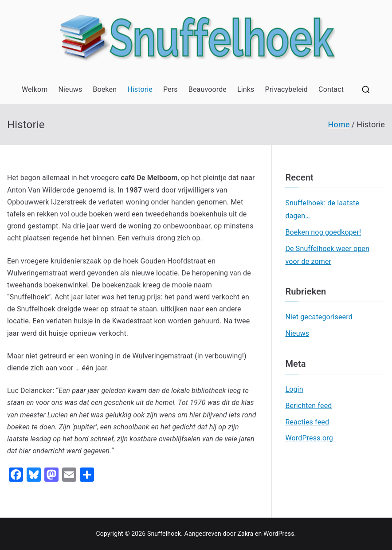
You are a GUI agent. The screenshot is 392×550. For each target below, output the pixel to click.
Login (294, 389)
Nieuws (70, 89)
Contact (331, 89)
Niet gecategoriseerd (319, 317)
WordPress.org (309, 438)
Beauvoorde (208, 89)
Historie (140, 89)
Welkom (35, 89)
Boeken (105, 89)
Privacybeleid (287, 89)
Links (246, 89)
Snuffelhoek (164, 534)
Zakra (245, 534)
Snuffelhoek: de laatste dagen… (322, 209)
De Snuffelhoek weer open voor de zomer (327, 255)
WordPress (279, 534)
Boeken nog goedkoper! (323, 232)
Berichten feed (308, 406)
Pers (171, 89)
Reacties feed (307, 422)
